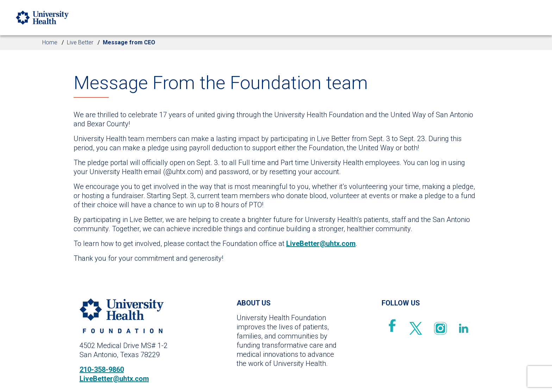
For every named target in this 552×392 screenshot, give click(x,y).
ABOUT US (254, 303)
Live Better (80, 42)
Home (50, 42)
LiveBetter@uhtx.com (321, 244)
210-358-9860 (102, 369)
